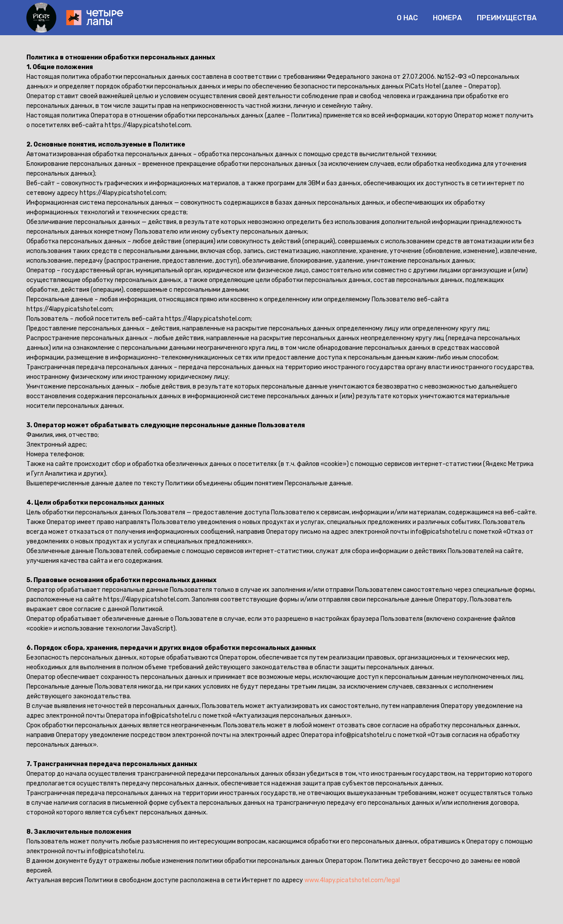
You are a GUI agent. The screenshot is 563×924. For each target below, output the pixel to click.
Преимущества (507, 18)
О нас (407, 18)
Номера (447, 18)
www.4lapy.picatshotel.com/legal (352, 880)
